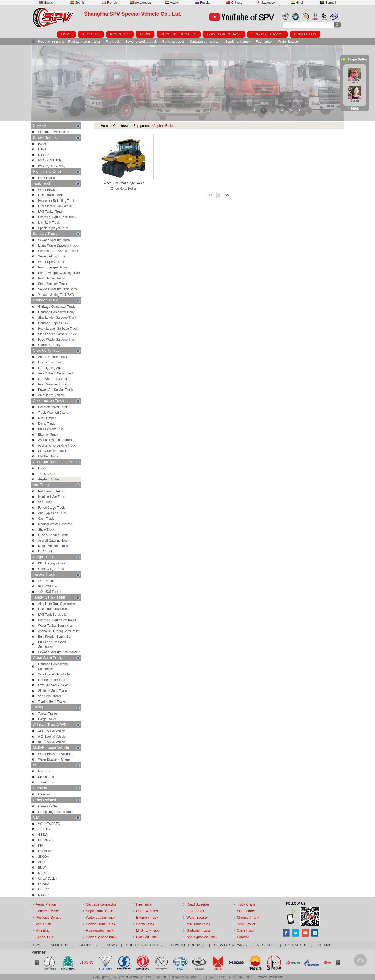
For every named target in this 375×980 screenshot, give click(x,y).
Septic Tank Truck (99, 911)
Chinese (234, 3)
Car (56, 817)
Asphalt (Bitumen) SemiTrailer (59, 631)
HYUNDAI (45, 851)
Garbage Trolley (49, 345)
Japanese (265, 3)
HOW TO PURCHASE (224, 34)
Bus (56, 765)
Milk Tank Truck (49, 223)
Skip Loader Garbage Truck (57, 318)
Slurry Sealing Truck (52, 451)
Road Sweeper (198, 904)
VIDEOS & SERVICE (267, 34)
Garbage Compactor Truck (56, 307)
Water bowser (289, 42)
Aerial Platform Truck (52, 357)
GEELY (43, 835)
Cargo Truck (56, 557)
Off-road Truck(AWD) (56, 725)
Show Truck (46, 530)
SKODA (43, 857)
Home (105, 126)
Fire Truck (144, 904)
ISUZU (43, 144)
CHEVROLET (48, 878)
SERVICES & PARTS (231, 945)
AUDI (42, 862)
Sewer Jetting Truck (52, 256)
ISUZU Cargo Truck (52, 563)
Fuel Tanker (195, 911)
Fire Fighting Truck (51, 362)
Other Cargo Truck (51, 569)
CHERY (43, 889)
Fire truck (113, 42)
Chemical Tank (248, 917)
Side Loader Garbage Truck (57, 334)
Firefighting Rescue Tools (56, 812)
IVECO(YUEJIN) (49, 160)
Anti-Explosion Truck (52, 513)
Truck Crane (47, 474)
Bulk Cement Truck (51, 429)
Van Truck (56, 485)
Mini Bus (44, 771)
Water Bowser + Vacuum (55, 754)
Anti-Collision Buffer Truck (56, 373)
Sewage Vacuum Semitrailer (58, 652)
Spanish (78, 3)
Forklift (43, 468)
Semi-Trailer (246, 924)
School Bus (46, 777)
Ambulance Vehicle (51, 395)
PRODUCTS (120, 34)
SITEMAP (324, 945)
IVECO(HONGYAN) (52, 166)
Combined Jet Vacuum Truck (58, 251)
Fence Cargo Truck (51, 508)
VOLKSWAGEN (49, 824)
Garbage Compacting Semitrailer (53, 667)
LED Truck (45, 551)
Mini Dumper (47, 418)
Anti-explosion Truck (202, 937)
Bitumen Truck (48, 435)
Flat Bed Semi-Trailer (53, 680)
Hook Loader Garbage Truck (58, 329)
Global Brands (56, 138)
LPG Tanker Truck (51, 212)
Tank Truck (56, 183)
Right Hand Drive (56, 171)
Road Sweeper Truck (53, 267)
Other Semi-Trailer (56, 658)
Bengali (328, 3)
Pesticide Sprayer (49, 917)
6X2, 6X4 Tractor (50, 586)
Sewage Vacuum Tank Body (57, 289)
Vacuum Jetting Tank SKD (56, 295)
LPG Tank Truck (148, 930)
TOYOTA (44, 829)
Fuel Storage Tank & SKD (56, 206)
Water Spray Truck (51, 262)
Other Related (56, 800)
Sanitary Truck (56, 234)
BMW (42, 868)
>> (227, 195)
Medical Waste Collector (55, 524)
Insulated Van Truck (52, 497)
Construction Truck (56, 401)
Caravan (56, 788)
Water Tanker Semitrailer (55, 626)
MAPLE (43, 873)
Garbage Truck (56, 300)
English (47, 3)
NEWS (145, 34)
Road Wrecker (147, 911)
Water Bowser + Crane (54, 759)
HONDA (44, 884)
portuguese (140, 3)
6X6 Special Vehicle (52, 737)
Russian (203, 3)
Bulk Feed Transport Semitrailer (52, 644)
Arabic (172, 3)
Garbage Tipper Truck (53, 323)
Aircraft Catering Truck (54, 541)
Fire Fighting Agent (51, 368)
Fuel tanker (264, 42)
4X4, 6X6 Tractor (50, 592)
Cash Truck (46, 519)
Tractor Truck (56, 574)
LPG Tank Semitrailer (53, 615)
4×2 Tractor (46, 581)
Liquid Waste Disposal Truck (58, 246)
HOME (66, 34)
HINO (42, 149)
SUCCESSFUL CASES (179, 34)
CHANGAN (46, 840)
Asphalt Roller (49, 479)
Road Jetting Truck (51, 278)
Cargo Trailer (47, 719)
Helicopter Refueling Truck (56, 201)
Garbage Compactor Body (56, 312)
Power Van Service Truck (55, 390)
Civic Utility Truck (56, 351)
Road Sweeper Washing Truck (59, 273)
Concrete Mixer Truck (53, 407)
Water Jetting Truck (101, 917)
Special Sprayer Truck (53, 228)
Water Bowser (48, 190)
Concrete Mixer (47, 911)
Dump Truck (46, 424)
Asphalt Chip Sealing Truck (57, 445)
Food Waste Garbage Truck (57, 340)
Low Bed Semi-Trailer (53, 685)
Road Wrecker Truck (52, 384)
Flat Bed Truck (48, 456)
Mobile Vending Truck (53, 546)
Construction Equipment (56, 462)
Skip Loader (246, 911)
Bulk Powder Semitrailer (55, 637)
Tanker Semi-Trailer (56, 597)
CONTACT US (305, 34)
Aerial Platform (47, 904)
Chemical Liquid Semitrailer (57, 620)
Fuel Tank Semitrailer (53, 609)
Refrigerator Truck (51, 491)
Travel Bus (45, 782)
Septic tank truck (238, 42)
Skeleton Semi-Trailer (53, 691)
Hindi (297, 3)
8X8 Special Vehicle (52, 742)
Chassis (56, 126)
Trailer (56, 707)
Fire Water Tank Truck (53, 379)
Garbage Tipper (198, 930)
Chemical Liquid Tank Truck (57, 217)
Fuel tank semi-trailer (84, 42)
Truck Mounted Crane (53, 413)
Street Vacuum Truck (52, 284)
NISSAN (44, 155)
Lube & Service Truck (53, 535)
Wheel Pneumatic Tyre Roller (124, 183)
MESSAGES (266, 945)
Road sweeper (173, 42)
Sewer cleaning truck (141, 42)
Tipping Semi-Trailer (52, 702)
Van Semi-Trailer (50, 696)
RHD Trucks (46, 178)
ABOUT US (91, 34)
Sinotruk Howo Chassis (54, 132)
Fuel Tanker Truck (50, 195)
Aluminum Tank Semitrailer (57, 604)
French (109, 3)
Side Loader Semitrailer (54, 674)
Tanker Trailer (48, 714)
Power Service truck (101, 937)
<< (210, 195)
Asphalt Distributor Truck (55, 440)
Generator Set (48, 806)
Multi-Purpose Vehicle (56, 748)
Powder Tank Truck (101, 924)
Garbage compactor (205, 42)
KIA (40, 846)
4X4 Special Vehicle (52, 731)
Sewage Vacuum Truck (54, 240)
